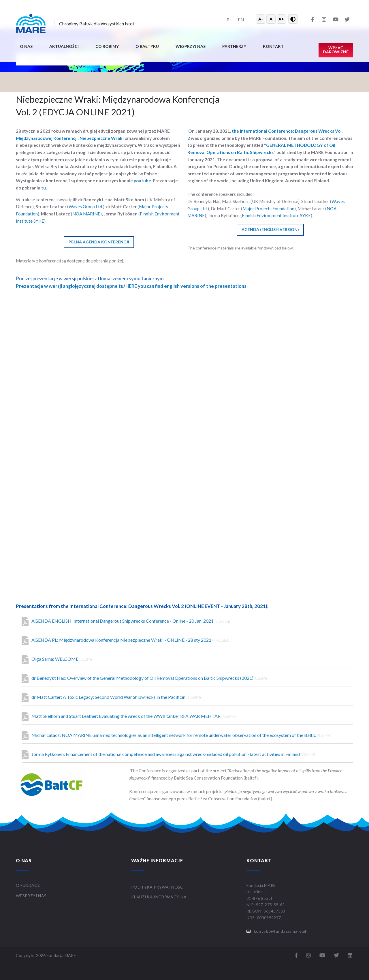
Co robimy (107, 46)
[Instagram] (324, 19)
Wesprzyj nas (191, 46)
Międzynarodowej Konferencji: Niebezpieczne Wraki (70, 138)
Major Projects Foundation (268, 209)
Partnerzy (234, 46)
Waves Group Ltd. (86, 206)
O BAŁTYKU (147, 46)
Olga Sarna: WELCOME (58, 660)
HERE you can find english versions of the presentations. (187, 286)
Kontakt (273, 46)
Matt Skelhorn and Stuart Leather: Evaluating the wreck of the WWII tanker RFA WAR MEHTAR (129, 717)
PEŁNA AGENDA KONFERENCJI (99, 242)
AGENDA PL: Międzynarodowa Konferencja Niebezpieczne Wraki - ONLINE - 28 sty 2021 (125, 641)
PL (229, 19)
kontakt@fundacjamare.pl (280, 931)
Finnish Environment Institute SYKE (276, 215)
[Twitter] (347, 19)
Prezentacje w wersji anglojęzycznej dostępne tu (70, 286)
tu (44, 188)
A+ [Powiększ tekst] (281, 19)
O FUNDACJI (28, 885)
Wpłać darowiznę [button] (336, 50)
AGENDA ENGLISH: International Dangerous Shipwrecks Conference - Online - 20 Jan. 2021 (127, 622)
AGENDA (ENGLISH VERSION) (270, 229)
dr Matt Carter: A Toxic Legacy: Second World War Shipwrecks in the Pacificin (112, 698)
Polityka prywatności (158, 887)
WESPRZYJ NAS (32, 896)
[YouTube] (336, 19)
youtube (142, 181)
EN (241, 19)
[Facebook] (312, 19)
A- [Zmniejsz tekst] (261, 19)
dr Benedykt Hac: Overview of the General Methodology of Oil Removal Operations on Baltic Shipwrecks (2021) (145, 679)
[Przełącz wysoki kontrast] (293, 19)
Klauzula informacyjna (159, 897)
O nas (26, 46)
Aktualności (64, 46)
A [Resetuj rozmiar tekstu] (271, 19)
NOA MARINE (86, 214)
